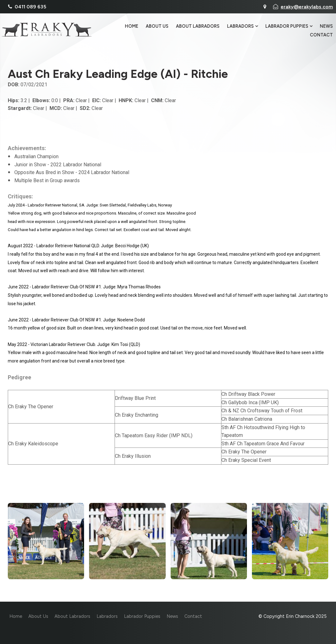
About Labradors (198, 26)
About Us (157, 26)
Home (132, 26)
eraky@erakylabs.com (307, 7)
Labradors (240, 26)
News (326, 26)
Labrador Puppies (287, 26)
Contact (321, 35)
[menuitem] (16, 617)
